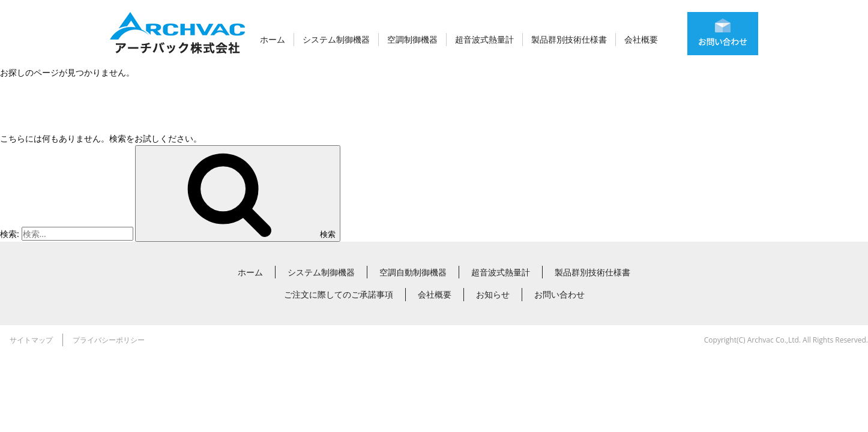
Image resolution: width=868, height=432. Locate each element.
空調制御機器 (412, 39)
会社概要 (641, 39)
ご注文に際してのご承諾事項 (339, 294)
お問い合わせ (559, 294)
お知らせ (493, 294)
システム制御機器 (336, 39)
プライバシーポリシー (109, 340)
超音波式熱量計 (484, 39)
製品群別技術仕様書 (569, 39)
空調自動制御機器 (413, 272)
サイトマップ (31, 340)
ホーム (273, 39)
